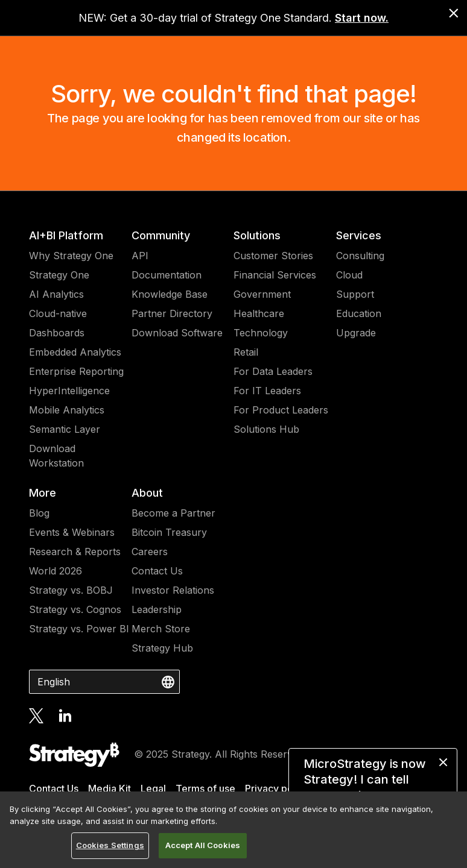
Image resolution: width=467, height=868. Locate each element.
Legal (153, 788)
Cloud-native (58, 313)
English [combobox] (54, 682)
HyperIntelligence (69, 391)
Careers (150, 552)
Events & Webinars (72, 532)
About (147, 493)
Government (262, 294)
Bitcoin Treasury (169, 532)
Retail (246, 352)
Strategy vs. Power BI (79, 629)
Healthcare (259, 313)
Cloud (349, 275)
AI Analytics (56, 294)
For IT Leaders (267, 391)
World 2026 (56, 571)
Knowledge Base (170, 294)
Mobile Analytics (67, 410)
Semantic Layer (65, 429)
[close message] (443, 762)
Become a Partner (173, 513)
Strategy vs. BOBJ (71, 590)
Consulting (360, 256)
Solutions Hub (266, 429)
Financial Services (275, 275)
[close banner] (454, 13)
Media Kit (110, 788)
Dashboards (57, 333)
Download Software (177, 333)
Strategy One (59, 275)
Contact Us (157, 571)
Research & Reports (75, 552)
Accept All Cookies (203, 845)
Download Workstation (56, 456)
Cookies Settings (110, 845)
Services (359, 235)
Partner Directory (172, 313)
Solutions (257, 235)
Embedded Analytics (75, 352)
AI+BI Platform (66, 235)
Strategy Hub (162, 648)
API (140, 256)
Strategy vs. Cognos (75, 609)
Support (355, 294)
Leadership (157, 609)
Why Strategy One (71, 256)
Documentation (167, 275)
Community (161, 235)
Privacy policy (277, 788)
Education (359, 313)
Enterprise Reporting (76, 371)
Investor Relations (173, 590)
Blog (39, 513)
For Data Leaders (273, 371)
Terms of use (205, 788)
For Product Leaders (281, 410)
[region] (233, 830)
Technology (261, 333)
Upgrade (356, 333)
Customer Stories (273, 256)
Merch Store (161, 629)
